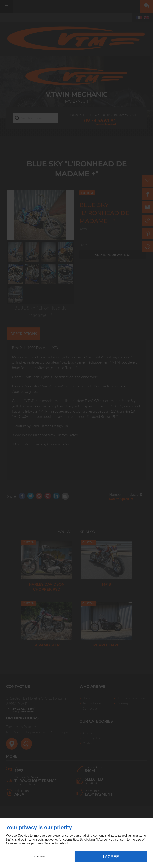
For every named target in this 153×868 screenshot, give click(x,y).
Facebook (62, 843)
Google (49, 843)
